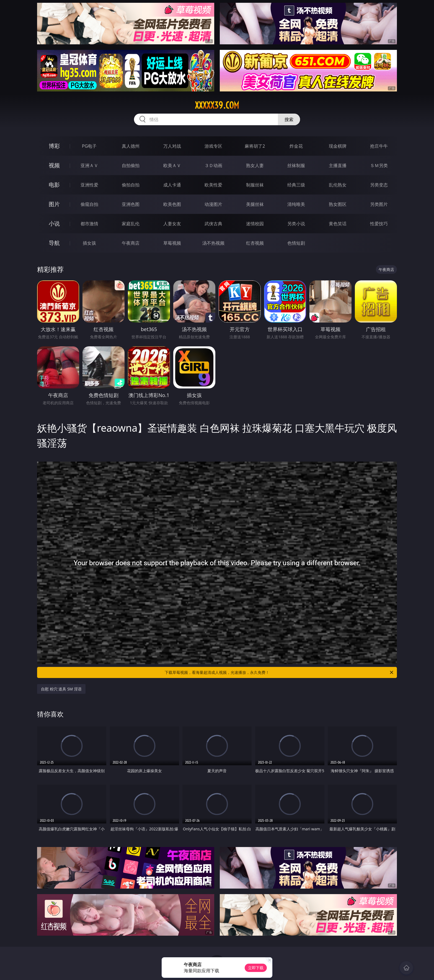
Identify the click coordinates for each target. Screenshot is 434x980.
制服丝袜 (255, 185)
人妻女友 (172, 224)
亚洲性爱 (89, 185)
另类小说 (296, 224)
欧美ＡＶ (172, 165)
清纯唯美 (296, 204)
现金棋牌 (338, 146)
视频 (54, 165)
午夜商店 (131, 243)
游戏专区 (213, 146)
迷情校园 (255, 224)
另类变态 (379, 185)
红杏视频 (255, 243)
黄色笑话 (338, 224)
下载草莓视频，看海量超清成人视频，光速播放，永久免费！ (279, 672)
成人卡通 (172, 185)
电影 (54, 185)
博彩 (54, 146)
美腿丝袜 (255, 204)
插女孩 (89, 243)
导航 (54, 243)
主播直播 (338, 165)
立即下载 (256, 968)
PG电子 (89, 146)
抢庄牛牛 (379, 146)
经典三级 (296, 185)
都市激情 (89, 224)
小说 (54, 223)
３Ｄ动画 (213, 165)
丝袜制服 (296, 165)
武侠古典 (213, 224)
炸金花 (296, 146)
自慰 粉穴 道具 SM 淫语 (61, 689)
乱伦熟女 (338, 185)
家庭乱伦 (131, 224)
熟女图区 (338, 204)
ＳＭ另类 (379, 165)
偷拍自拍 (131, 185)
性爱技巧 (379, 224)
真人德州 (131, 146)
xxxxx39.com (217, 105)
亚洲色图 (131, 204)
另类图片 (379, 204)
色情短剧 (296, 243)
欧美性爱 (213, 185)
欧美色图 (172, 204)
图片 (54, 204)
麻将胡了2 (255, 146)
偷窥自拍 (89, 204)
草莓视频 (172, 243)
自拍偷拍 (131, 165)
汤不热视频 (213, 243)
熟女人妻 (255, 165)
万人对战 (172, 146)
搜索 (289, 119)
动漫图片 (213, 204)
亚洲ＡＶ (89, 165)
